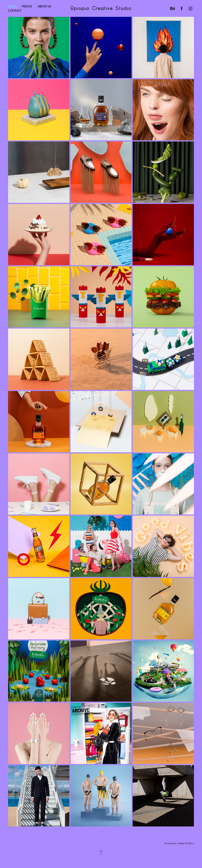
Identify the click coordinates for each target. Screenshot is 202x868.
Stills (12, 6)
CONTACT (15, 11)
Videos (27, 6)
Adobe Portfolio (186, 843)
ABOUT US (44, 6)
